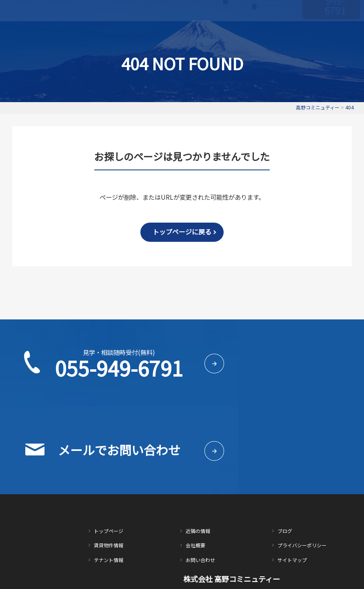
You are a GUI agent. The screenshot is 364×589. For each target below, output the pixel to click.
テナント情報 (193, 29)
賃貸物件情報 (158, 29)
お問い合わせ (285, 29)
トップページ (123, 29)
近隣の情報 (226, 29)
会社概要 (254, 29)
